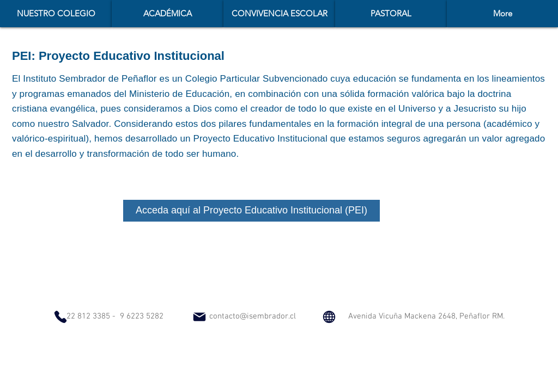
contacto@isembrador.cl (253, 316)
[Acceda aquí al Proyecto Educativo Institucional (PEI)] (251, 211)
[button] (168, 14)
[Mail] (199, 317)
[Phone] (60, 317)
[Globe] (329, 317)
